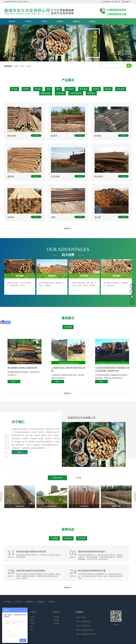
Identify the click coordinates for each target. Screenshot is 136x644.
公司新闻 (54, 538)
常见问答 (82, 538)
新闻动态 (41, 602)
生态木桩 (121, 89)
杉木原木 (70, 89)
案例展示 (60, 21)
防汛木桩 (84, 89)
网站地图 (107, 2)
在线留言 (127, 2)
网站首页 (12, 21)
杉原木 (22, 66)
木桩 (49, 89)
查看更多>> (68, 229)
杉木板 (29, 66)
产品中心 (19, 602)
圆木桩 (108, 89)
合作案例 (68, 327)
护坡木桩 (60, 93)
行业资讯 (68, 538)
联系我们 (92, 21)
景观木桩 (91, 93)
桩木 (58, 89)
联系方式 (117, 2)
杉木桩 (16, 66)
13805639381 (132, 286)
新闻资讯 (76, 21)
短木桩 (96, 89)
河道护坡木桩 (76, 93)
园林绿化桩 (46, 93)
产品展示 (44, 21)
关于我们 (28, 21)
